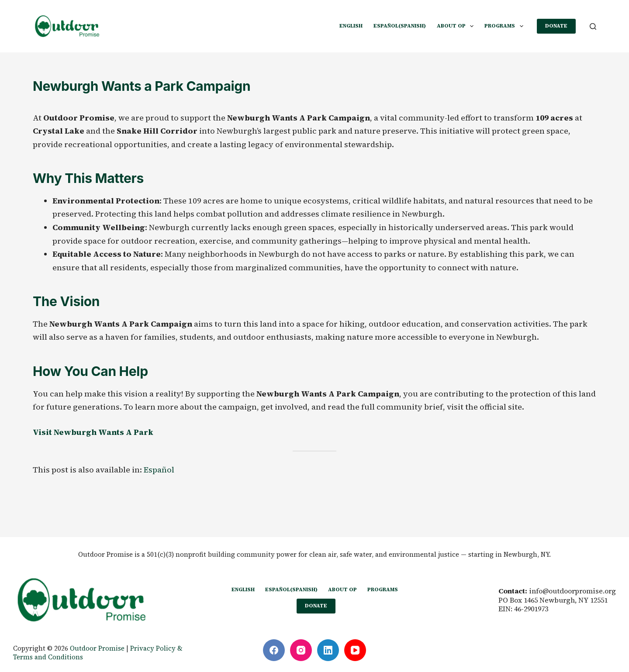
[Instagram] (301, 650)
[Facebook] (274, 650)
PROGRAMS (505, 26)
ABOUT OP (457, 26)
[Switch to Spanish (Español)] (399, 26)
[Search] (593, 26)
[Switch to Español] (159, 470)
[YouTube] (355, 650)
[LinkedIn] (328, 650)
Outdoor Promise (97, 648)
